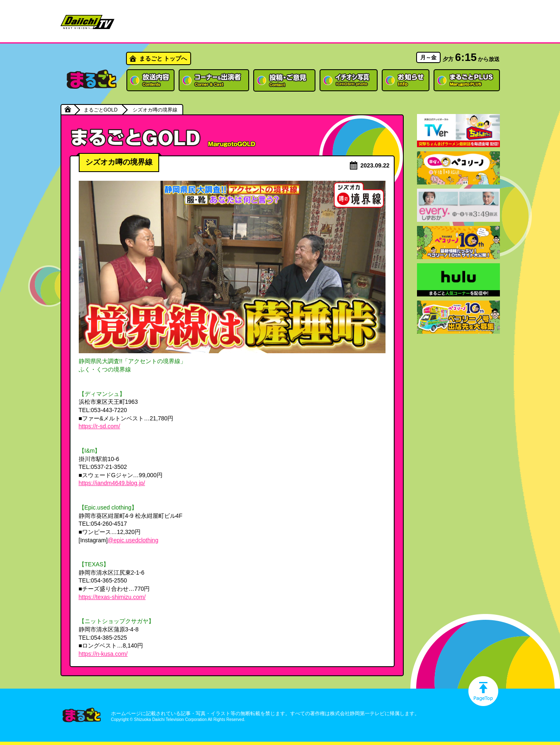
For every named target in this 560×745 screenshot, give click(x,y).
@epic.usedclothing (133, 540)
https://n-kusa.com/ (103, 654)
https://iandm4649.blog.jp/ (112, 483)
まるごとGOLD (101, 110)
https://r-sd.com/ (99, 426)
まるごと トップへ (163, 58)
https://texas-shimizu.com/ (112, 597)
